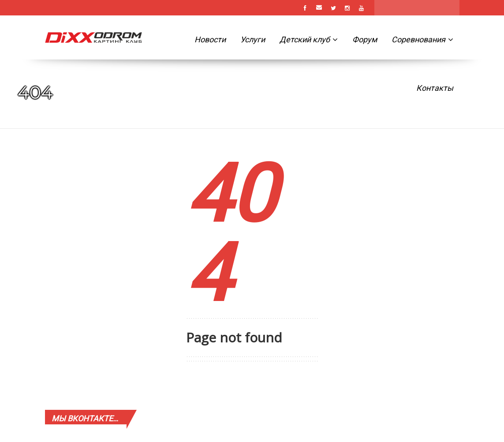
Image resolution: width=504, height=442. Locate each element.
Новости (210, 39)
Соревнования (422, 39)
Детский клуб (309, 39)
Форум (365, 39)
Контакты (435, 88)
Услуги (253, 39)
